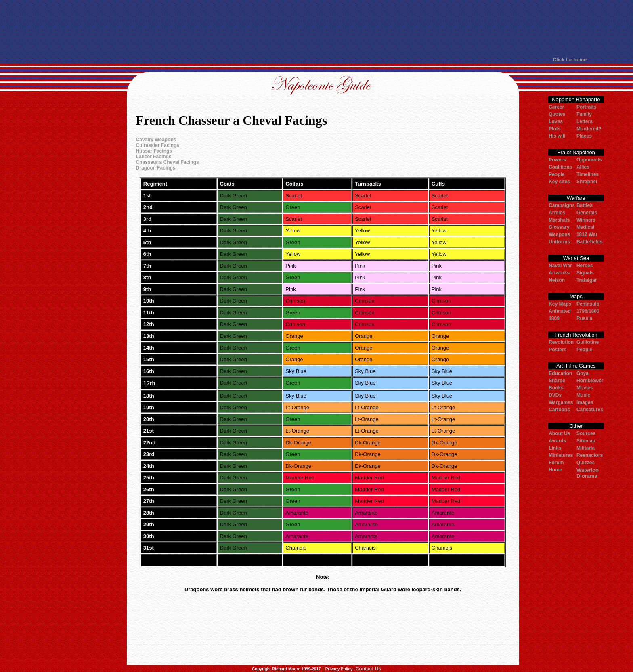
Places (584, 136)
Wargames (561, 402)
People (556, 174)
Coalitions (560, 167)
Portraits (586, 107)
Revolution (561, 342)
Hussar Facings (154, 151)
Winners (586, 220)
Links (555, 448)
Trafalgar (587, 280)
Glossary (559, 227)
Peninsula (588, 304)
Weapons (559, 234)
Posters (558, 350)
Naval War (560, 266)
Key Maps (560, 304)
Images (585, 402)
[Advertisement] (316, 28)
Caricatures (590, 410)
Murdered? (589, 129)
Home (555, 470)
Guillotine (588, 342)
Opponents (589, 160)
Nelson (557, 280)
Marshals (559, 220)
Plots (554, 129)
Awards (557, 441)
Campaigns (562, 205)
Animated (560, 311)
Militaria (586, 448)
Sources (586, 433)
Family (584, 114)
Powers (557, 160)
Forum (556, 463)
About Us (559, 433)
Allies (583, 167)
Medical (585, 227)
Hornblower (590, 381)
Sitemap (586, 441)
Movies (585, 388)
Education (560, 373)
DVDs (555, 395)
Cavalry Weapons (156, 140)
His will (557, 136)
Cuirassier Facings (158, 145)
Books (556, 388)
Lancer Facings (154, 157)
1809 (554, 318)
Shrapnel (587, 182)
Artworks (559, 273)
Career (556, 107)
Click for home (570, 60)
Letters (585, 121)
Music (583, 395)
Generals (587, 213)
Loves (556, 121)
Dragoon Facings (156, 168)
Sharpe (557, 381)
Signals (585, 273)
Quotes (557, 114)
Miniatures (561, 455)
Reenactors (590, 455)
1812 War (587, 234)
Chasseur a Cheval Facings (168, 162)
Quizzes (586, 463)
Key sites (559, 182)
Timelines (588, 174)
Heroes (585, 266)
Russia (584, 318)
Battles (585, 205)
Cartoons (559, 410)
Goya (583, 373)
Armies (557, 213)
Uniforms (559, 242)
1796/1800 (588, 311)
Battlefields (590, 242)
